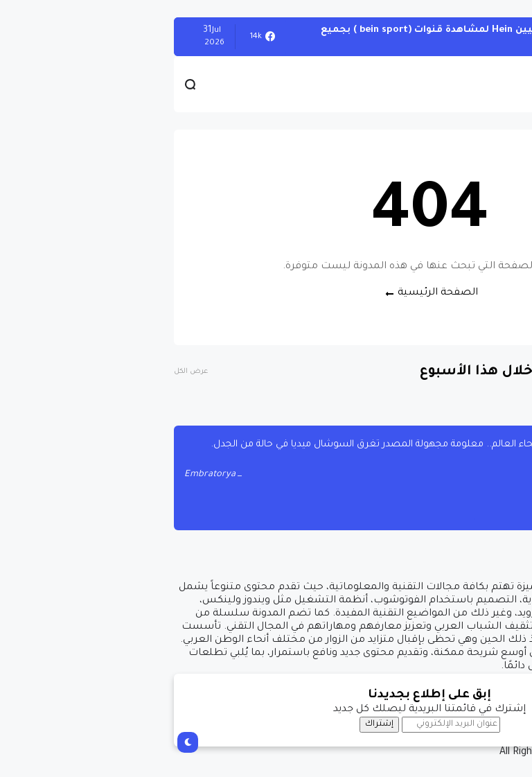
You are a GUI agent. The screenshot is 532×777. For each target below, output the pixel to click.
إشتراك (216, 724)
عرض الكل (27, 372)
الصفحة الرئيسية (274, 293)
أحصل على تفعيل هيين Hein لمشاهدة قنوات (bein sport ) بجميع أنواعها (310, 36)
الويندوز (497, 36)
